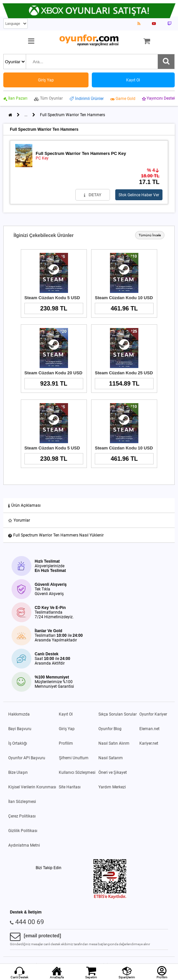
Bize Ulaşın (18, 772)
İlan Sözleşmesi (22, 802)
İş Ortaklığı (18, 743)
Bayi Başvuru (20, 729)
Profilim (66, 743)
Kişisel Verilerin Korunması (32, 787)
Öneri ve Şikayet (113, 772)
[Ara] (166, 62)
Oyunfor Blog (110, 729)
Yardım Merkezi (112, 787)
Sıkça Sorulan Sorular (118, 714)
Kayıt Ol (66, 714)
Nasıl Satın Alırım (114, 743)
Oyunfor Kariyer (153, 714)
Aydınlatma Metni (24, 845)
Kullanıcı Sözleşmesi (77, 772)
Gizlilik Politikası (23, 831)
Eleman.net (149, 729)
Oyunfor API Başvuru (27, 758)
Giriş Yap (67, 729)
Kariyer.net (149, 743)
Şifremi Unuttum (74, 758)
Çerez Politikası (22, 816)
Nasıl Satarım (111, 758)
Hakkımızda (19, 714)
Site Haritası (70, 787)
